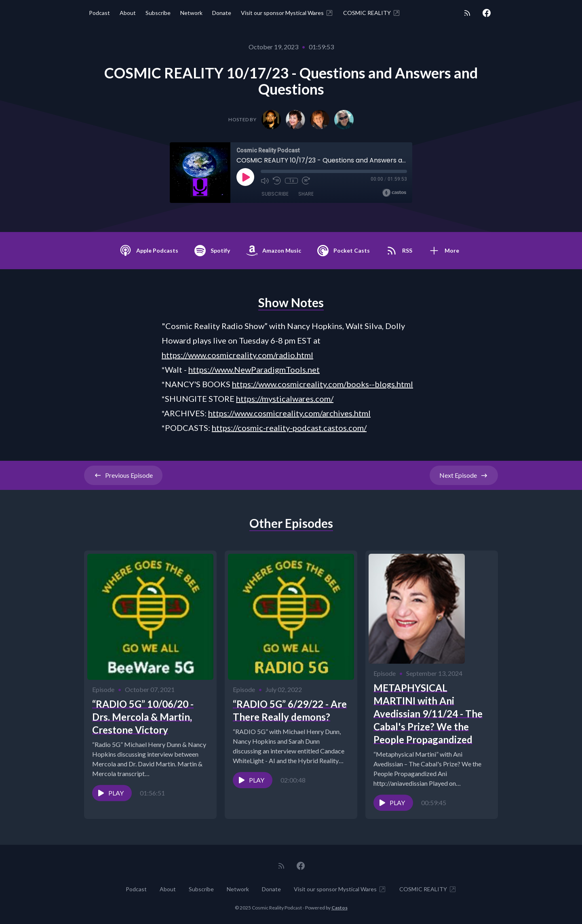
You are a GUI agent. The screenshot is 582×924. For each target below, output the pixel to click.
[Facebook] (487, 13)
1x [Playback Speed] (292, 181)
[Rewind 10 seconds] (277, 181)
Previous (123, 475)
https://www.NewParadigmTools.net (254, 369)
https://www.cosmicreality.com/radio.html (237, 355)
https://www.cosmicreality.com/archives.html (289, 413)
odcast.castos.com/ (332, 428)
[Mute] (265, 181)
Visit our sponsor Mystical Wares (287, 13)
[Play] (245, 177)
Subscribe (158, 13)
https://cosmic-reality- (252, 428)
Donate (222, 13)
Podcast (99, 13)
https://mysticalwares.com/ (285, 399)
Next (464, 475)
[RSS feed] (467, 13)
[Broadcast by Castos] (394, 193)
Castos (339, 908)
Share (306, 194)
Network (191, 13)
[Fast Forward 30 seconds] (306, 181)
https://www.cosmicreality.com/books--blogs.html (323, 384)
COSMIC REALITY (372, 13)
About (128, 13)
